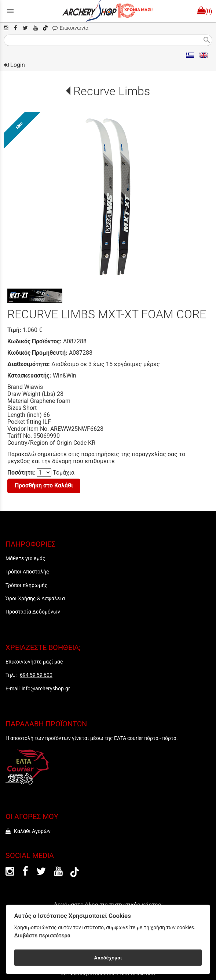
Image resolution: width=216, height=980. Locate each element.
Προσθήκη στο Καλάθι (44, 485)
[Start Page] (108, 11)
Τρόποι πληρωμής (27, 585)
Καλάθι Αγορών (28, 831)
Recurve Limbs (112, 91)
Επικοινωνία (70, 28)
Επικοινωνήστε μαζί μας (34, 662)
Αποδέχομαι (108, 958)
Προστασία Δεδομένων (33, 612)
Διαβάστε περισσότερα (42, 936)
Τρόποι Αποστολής (27, 572)
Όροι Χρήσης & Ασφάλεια (35, 598)
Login (14, 65)
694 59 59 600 (36, 675)
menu (10, 11)
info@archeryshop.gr (46, 688)
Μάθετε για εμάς (25, 558)
